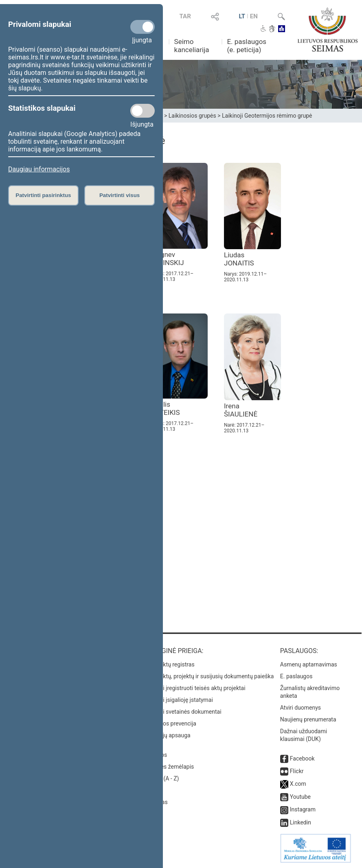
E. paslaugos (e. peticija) (247, 46)
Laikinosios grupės (192, 116)
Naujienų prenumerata (308, 719)
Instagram (303, 809)
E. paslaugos (296, 676)
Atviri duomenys (301, 708)
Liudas (239, 259)
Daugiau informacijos (39, 169)
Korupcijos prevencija (169, 723)
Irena (241, 410)
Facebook (302, 758)
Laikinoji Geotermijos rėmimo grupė (267, 116)
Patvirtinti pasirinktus (43, 195)
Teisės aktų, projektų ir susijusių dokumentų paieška (208, 676)
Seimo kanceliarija (192, 46)
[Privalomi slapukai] (143, 27)
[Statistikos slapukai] (143, 111)
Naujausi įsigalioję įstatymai (178, 700)
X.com (298, 784)
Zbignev (167, 259)
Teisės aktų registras (168, 664)
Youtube (300, 797)
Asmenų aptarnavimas (309, 664)
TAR (185, 16)
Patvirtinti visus (120, 195)
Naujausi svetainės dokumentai (182, 712)
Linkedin (301, 822)
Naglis (165, 408)
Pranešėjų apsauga (166, 735)
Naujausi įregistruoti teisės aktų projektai (194, 688)
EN (254, 16)
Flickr (297, 771)
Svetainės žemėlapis (168, 767)
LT (242, 16)
